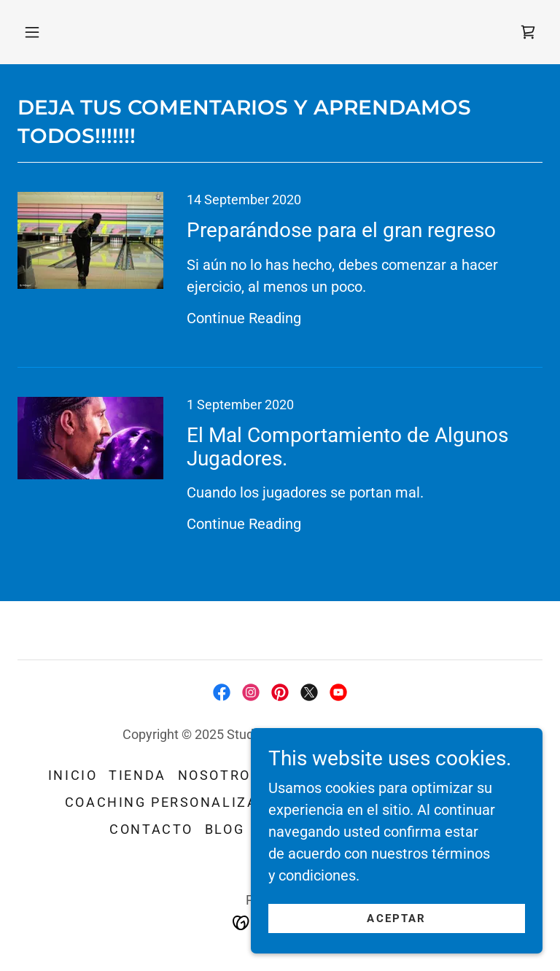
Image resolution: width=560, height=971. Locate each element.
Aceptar (396, 918)
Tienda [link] (137, 775)
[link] (528, 32)
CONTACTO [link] (151, 829)
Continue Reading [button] (244, 318)
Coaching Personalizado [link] (172, 802)
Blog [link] (225, 829)
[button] (32, 32)
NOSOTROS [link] (219, 775)
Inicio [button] (73, 775)
